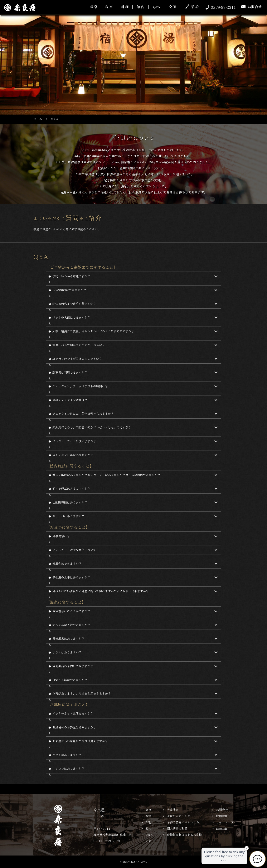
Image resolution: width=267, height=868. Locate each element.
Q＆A (149, 835)
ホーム (38, 119)
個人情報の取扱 (177, 829)
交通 (148, 841)
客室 (148, 816)
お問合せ (222, 810)
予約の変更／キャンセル (183, 822)
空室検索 (173, 810)
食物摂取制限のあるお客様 (184, 835)
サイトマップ (225, 822)
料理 (148, 822)
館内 (148, 829)
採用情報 (222, 816)
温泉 (148, 810)
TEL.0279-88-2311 (111, 841)
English (222, 829)
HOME (102, 816)
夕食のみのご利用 (179, 816)
